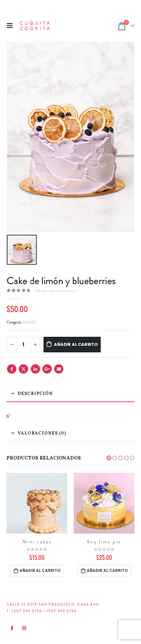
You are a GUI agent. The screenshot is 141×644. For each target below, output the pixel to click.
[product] (37, 503)
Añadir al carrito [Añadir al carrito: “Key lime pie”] (107, 570)
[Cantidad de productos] (23, 345)
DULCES (29, 322)
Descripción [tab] (35, 393)
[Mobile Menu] (12, 25)
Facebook (12, 369)
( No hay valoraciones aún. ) (55, 291)
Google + (47, 369)
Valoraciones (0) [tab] (42, 433)
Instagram (24, 628)
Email (59, 369)
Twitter (23, 369)
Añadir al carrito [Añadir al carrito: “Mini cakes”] (40, 570)
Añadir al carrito (76, 344)
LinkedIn (35, 369)
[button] (109, 458)
